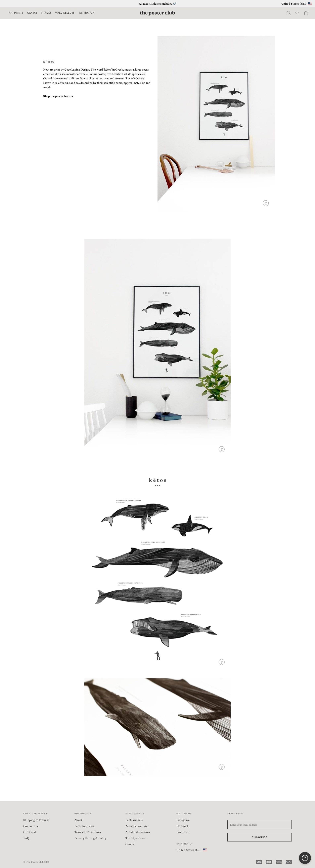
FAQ (26, 838)
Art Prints (16, 13)
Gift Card (30, 832)
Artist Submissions (138, 832)
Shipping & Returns (36, 820)
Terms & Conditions (88, 832)
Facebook (183, 826)
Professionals (134, 820)
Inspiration (87, 13)
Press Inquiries (84, 826)
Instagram (183, 820)
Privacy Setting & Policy (91, 838)
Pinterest (182, 832)
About (78, 820)
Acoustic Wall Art (137, 826)
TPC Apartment (136, 838)
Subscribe (260, 837)
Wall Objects (65, 13)
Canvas (32, 13)
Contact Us (31, 826)
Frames (47, 13)
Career (130, 844)
